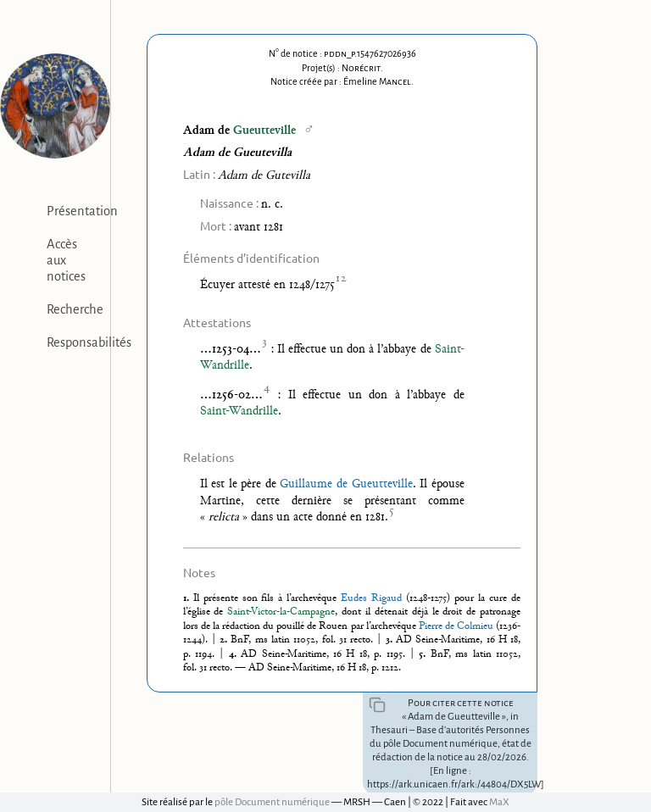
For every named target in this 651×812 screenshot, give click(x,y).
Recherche (75, 309)
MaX (499, 802)
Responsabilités (89, 342)
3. (391, 640)
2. (225, 640)
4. (235, 654)
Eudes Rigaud (371, 598)
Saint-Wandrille (239, 412)
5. (424, 654)
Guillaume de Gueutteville (346, 484)
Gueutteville (264, 131)
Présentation (82, 211)
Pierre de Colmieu (456, 626)
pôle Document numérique (272, 802)
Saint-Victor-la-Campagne (281, 612)
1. (188, 598)
